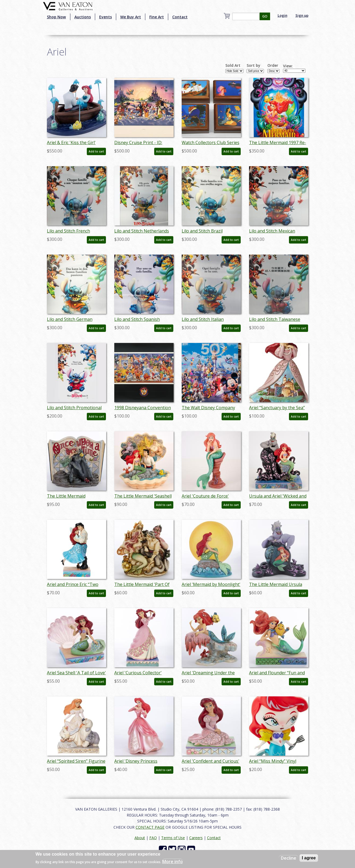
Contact (180, 17)
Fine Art (157, 17)
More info (173, 862)
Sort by (254, 65)
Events (106, 17)
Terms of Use (173, 838)
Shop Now (56, 17)
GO (265, 16)
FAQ (153, 838)
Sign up (302, 15)
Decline (289, 858)
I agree (309, 858)
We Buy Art (131, 17)
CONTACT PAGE (150, 827)
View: (288, 66)
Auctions (83, 17)
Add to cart (96, 151)
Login (282, 15)
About (140, 838)
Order (273, 65)
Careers (196, 838)
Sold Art (233, 65)
